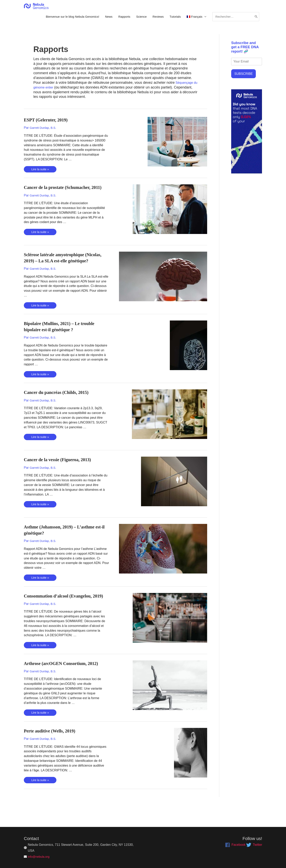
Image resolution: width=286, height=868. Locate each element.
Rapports (115, 19)
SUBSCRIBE (243, 77)
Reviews (152, 19)
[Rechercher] (256, 19)
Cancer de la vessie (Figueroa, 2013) (62, 471)
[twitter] (254, 845)
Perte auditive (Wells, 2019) (53, 748)
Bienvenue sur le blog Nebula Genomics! (59, 19)
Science (134, 19)
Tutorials (170, 19)
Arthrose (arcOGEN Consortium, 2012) (66, 681)
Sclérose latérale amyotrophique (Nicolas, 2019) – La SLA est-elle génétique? (58, 266)
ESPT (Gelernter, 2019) (49, 124)
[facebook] (235, 845)
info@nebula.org (40, 857)
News (98, 19)
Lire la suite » (41, 173)
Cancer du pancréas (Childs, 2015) (60, 404)
